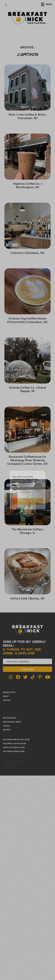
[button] (27, 669)
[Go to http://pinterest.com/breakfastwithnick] (40, 677)
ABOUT (6, 696)
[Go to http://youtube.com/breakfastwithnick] (47, 677)
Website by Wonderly (11, 764)
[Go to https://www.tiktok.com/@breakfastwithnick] (33, 677)
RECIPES (7, 730)
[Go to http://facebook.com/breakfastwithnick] (18, 677)
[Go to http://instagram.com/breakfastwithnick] (11, 677)
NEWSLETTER (9, 692)
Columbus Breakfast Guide (16, 739)
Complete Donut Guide (14, 747)
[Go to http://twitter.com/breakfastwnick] (25, 677)
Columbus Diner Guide (14, 751)
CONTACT (7, 700)
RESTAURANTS (10, 718)
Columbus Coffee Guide (15, 743)
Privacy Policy (9, 766)
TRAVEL (7, 726)
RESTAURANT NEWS (12, 722)
